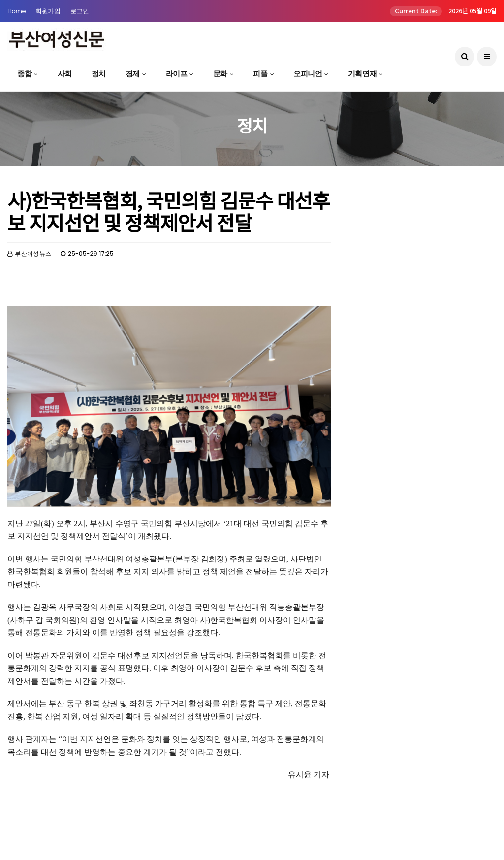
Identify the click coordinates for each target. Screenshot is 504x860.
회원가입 (48, 11)
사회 (65, 74)
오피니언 (308, 74)
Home (16, 11)
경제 (133, 74)
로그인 (80, 11)
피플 (260, 74)
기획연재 (362, 74)
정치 (99, 74)
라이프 (177, 74)
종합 (24, 74)
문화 (220, 74)
